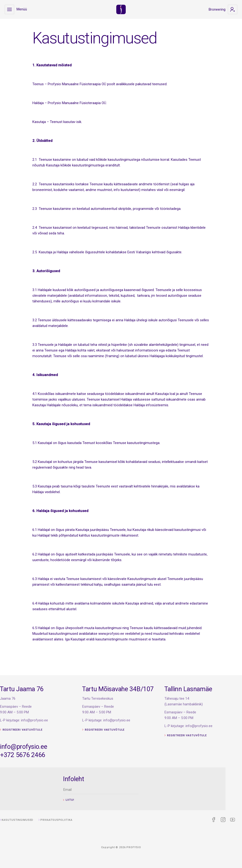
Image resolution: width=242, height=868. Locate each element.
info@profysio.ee (47, 747)
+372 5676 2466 (46, 755)
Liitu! (89, 800)
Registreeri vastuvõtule (45, 727)
